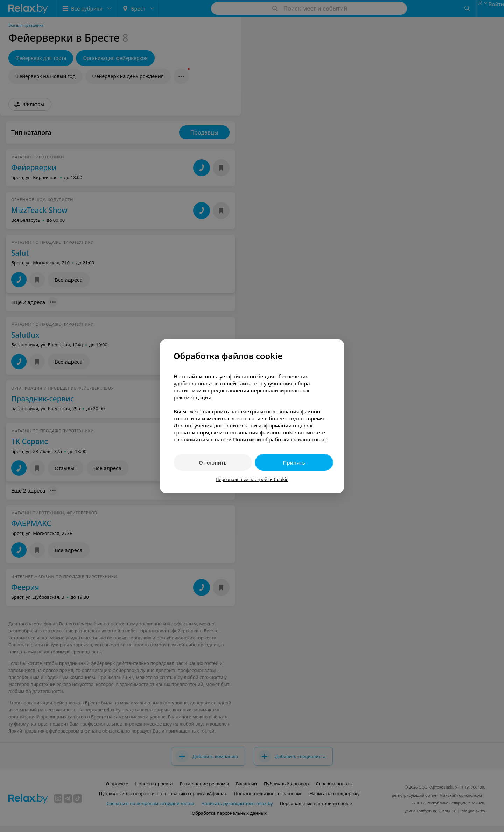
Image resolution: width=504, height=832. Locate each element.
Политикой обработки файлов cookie (280, 439)
